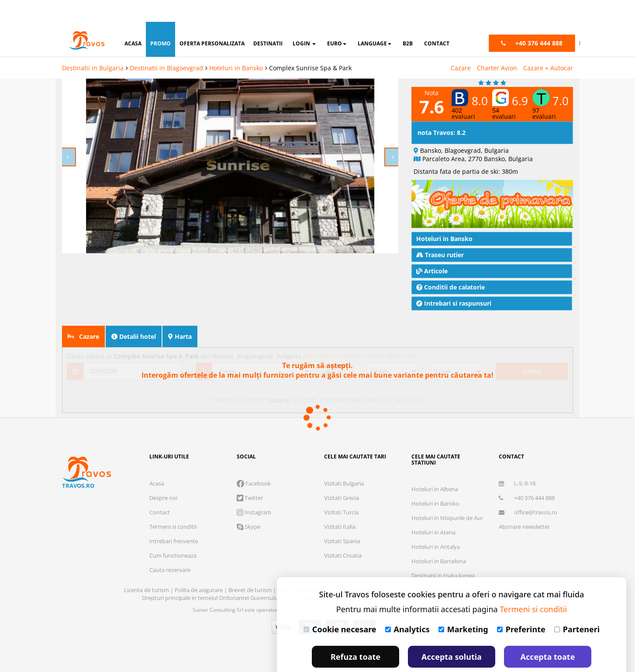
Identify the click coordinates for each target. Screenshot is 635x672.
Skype (248, 505)
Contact (160, 490)
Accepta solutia (452, 635)
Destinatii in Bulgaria (93, 46)
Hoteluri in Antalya (436, 525)
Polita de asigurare (199, 568)
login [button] (304, 22)
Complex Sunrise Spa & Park (310, 46)
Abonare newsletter (524, 505)
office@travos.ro (528, 490)
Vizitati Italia (340, 505)
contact (437, 22)
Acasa (157, 462)
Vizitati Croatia (343, 534)
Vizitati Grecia (342, 476)
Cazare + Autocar (548, 46)
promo (160, 22)
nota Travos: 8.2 (442, 111)
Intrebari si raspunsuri (454, 281)
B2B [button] (408, 22)
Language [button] (374, 22)
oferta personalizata (212, 22)
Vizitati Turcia (341, 490)
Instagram (254, 490)
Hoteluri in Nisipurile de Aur (447, 496)
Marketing (463, 607)
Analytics (407, 607)
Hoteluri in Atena (433, 510)
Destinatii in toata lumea (443, 554)
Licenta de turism (147, 568)
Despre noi (163, 476)
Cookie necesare (340, 607)
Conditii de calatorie (450, 265)
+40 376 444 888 (527, 476)
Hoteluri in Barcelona (439, 539)
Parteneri (577, 607)
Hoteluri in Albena (435, 467)
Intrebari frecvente (174, 519)
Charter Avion (497, 46)
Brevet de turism (251, 568)
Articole (432, 249)
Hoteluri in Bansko (236, 46)
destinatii (268, 22)
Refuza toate (355, 635)
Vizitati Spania (342, 519)
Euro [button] (337, 22)
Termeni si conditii (173, 505)
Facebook (254, 462)
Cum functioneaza (173, 534)
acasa (133, 22)
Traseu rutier (440, 233)
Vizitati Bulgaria (344, 462)
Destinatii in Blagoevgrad (166, 46)
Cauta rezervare (170, 548)
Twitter (250, 476)
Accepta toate (548, 635)
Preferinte (521, 607)
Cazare (461, 46)
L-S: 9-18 (517, 462)
